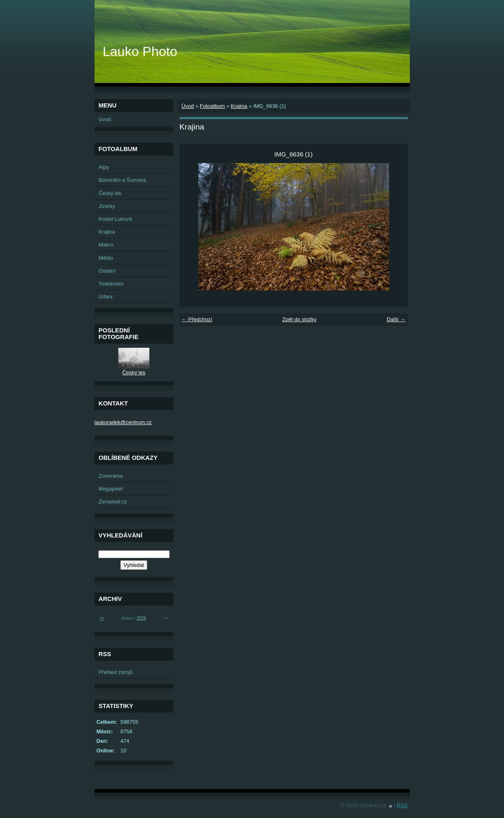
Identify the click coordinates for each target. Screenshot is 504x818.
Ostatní (107, 271)
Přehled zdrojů (116, 672)
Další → (396, 319)
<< (102, 618)
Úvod (188, 106)
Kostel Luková (115, 219)
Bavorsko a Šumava (123, 180)
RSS (402, 805)
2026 (142, 618)
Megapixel (111, 489)
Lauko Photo (140, 51)
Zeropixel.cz (113, 502)
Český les (110, 193)
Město (106, 258)
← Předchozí (197, 319)
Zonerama (111, 476)
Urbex (106, 297)
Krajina (239, 106)
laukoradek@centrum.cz (123, 422)
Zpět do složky (299, 319)
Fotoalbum (212, 106)
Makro (106, 245)
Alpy (104, 167)
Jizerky (107, 206)
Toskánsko (111, 284)
